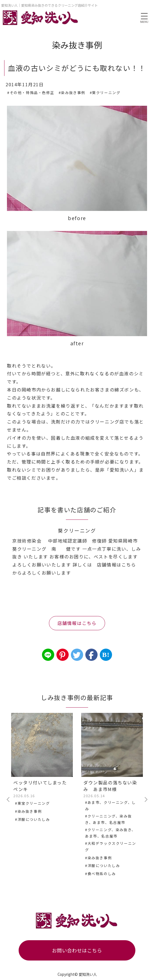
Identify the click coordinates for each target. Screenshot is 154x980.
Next (146, 800)
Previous (8, 800)
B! (106, 655)
